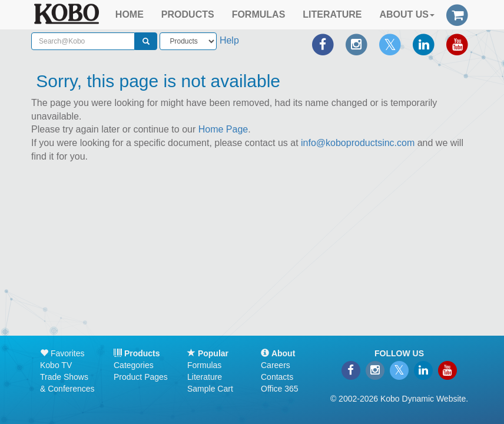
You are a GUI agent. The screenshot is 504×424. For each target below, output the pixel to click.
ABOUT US (407, 14)
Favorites (62, 353)
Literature (205, 377)
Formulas (204, 365)
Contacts (277, 377)
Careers (276, 365)
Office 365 (280, 389)
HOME (130, 14)
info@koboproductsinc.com (358, 143)
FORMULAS (259, 14)
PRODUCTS (188, 14)
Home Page (223, 129)
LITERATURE (332, 14)
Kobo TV (56, 365)
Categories (134, 365)
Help (229, 40)
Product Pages (141, 377)
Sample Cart (210, 389)
